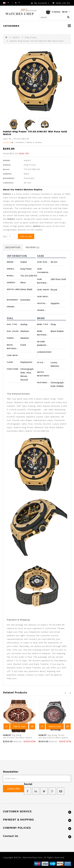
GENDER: (7, 174)
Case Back (43, 297)
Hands (11, 338)
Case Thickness (43, 271)
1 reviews (19, 142)
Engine (11, 307)
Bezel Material (12, 347)
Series (11, 269)
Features (43, 383)
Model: (6, 169)
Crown (41, 310)
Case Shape (44, 290)
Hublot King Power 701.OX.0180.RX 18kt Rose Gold (36, 41)
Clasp (11, 362)
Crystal (42, 303)
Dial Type (13, 324)
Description (13, 247)
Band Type (43, 324)
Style (41, 362)
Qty (5, 236)
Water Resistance (44, 374)
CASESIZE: (8, 183)
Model (11, 276)
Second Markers (42, 343)
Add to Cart (26, 236)
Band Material (42, 333)
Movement (13, 300)
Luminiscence (44, 354)
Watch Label (14, 291)
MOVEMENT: (9, 178)
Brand (11, 262)
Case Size (43, 262)
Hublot (16, 37)
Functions (13, 369)
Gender (11, 283)
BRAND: (7, 160)
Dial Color (13, 331)
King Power (31, 37)
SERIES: (7, 165)
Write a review (34, 142)
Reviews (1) (32, 247)
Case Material (42, 281)
